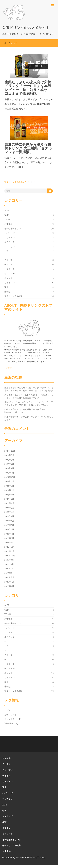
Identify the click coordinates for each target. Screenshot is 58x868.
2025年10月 (10, 451)
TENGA (8, 219)
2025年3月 (9, 468)
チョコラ (8, 265)
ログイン (8, 710)
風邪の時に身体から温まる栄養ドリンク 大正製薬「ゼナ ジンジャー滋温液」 (29, 148)
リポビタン (9, 283)
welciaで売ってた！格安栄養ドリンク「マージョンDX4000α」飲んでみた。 (28, 411)
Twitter (8, 368)
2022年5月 (9, 525)
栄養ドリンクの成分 (14, 296)
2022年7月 (9, 516)
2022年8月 (9, 512)
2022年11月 (9, 503)
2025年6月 (9, 455)
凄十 (6, 287)
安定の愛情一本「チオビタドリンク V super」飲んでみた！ (29, 418)
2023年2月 (9, 499)
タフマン (8, 256)
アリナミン (9, 238)
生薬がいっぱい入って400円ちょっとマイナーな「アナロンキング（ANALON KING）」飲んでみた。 (29, 404)
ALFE (7, 210)
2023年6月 (9, 490)
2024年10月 (10, 477)
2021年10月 (10, 556)
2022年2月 (9, 538)
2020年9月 (9, 573)
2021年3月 (9, 564)
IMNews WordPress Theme (30, 858)
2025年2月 (9, 473)
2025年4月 (9, 464)
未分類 (7, 292)
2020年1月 (9, 586)
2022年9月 (9, 508)
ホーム (7, 43)
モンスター (9, 274)
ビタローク (9, 269)
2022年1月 (9, 542)
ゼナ (6, 251)
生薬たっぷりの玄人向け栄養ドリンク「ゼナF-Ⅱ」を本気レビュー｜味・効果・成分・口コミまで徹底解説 (28, 88)
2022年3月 (9, 534)
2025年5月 (9, 460)
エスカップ (9, 242)
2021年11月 (9, 551)
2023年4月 (9, 495)
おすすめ (8, 224)
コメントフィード (13, 719)
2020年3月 (9, 582)
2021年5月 (9, 560)
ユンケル (8, 278)
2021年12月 (9, 547)
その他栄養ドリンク (14, 228)
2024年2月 (9, 486)
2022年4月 (9, 529)
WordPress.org (11, 723)
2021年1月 (9, 569)
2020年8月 (9, 577)
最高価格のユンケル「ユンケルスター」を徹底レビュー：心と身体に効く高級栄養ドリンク (29, 396)
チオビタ (8, 260)
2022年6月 (9, 521)
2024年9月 (9, 481)
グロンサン (9, 247)
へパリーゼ (9, 233)
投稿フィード (11, 715)
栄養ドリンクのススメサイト (26, 28)
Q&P (7, 215)
